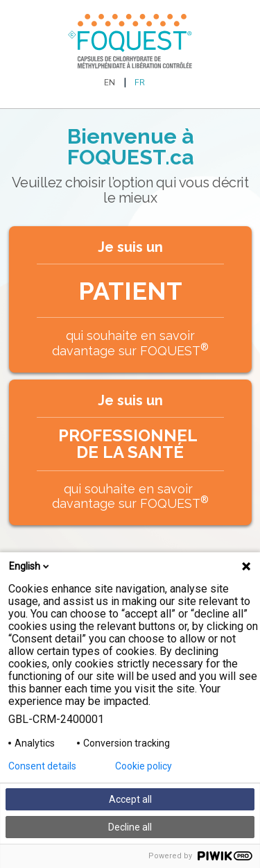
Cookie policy (144, 766)
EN (110, 83)
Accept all (130, 799)
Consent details (42, 766)
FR (140, 83)
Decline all (130, 827)
